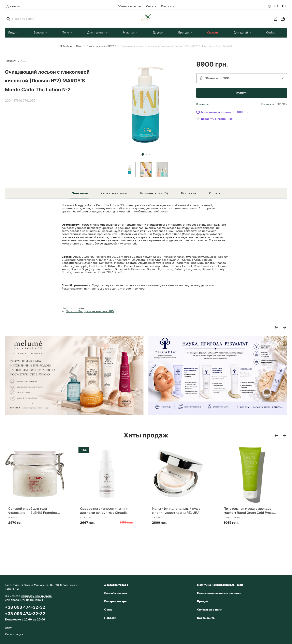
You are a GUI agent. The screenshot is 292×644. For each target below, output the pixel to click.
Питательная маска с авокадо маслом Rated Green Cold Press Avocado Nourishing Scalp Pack (248, 510)
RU (283, 6)
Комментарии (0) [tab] (154, 193)
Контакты (168, 6)
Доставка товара (116, 585)
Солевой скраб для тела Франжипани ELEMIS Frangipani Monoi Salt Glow (34, 510)
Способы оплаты (116, 593)
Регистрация (14, 634)
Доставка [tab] (188, 193)
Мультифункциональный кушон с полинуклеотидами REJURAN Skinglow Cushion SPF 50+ (177, 510)
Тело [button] (66, 32)
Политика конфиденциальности (220, 585)
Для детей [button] (241, 32)
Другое (158, 32)
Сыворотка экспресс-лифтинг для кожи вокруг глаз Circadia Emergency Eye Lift (104, 510)
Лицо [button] (12, 32)
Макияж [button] (129, 32)
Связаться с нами (210, 609)
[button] (143, 154)
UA (276, 6)
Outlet (271, 32)
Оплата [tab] (215, 193)
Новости (110, 618)
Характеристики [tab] (114, 193)
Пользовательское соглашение (219, 593)
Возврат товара (115, 601)
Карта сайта (206, 618)
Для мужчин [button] (96, 32)
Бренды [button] (184, 32)
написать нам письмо (36, 596)
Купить (242, 93)
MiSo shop (66, 46)
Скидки (213, 32)
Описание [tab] (80, 193)
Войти (9, 628)
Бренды (203, 601)
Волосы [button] (39, 32)
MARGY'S (11, 61)
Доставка (13, 6)
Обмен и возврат (129, 6)
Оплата (151, 6)
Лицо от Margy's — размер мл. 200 (90, 311)
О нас (108, 609)
